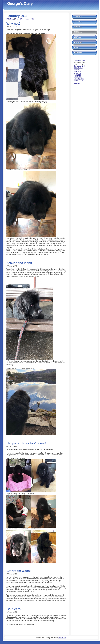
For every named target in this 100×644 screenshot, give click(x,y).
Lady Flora (78, 53)
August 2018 (78, 68)
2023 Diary (78, 17)
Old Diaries (78, 42)
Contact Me (62, 638)
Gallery (77, 47)
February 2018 (79, 79)
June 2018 (77, 71)
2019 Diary (78, 27)
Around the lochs (19, 263)
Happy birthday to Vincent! (26, 443)
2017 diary (78, 37)
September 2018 (80, 66)
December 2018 (79, 61)
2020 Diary (78, 22)
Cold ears (13, 609)
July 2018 (77, 70)
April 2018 (77, 75)
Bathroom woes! (19, 571)
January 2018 (29, 19)
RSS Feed (77, 84)
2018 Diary (10, 19)
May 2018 (77, 73)
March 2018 (19, 19)
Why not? (13, 24)
